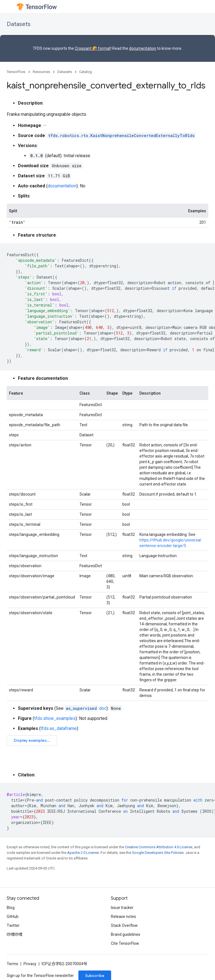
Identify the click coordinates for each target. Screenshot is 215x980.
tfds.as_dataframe (59, 728)
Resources (41, 72)
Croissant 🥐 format (93, 48)
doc (86, 708)
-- (45, 125)
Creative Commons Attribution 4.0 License (159, 847)
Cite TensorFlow (125, 943)
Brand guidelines (126, 934)
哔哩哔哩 (15, 934)
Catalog (86, 72)
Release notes (123, 917)
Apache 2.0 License (83, 853)
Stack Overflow (124, 925)
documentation (143, 48)
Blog (11, 908)
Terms (12, 964)
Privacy (30, 964)
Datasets (19, 24)
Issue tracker (122, 908)
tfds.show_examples (55, 718)
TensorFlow (16, 72)
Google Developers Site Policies (158, 853)
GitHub (13, 917)
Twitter (13, 925)
